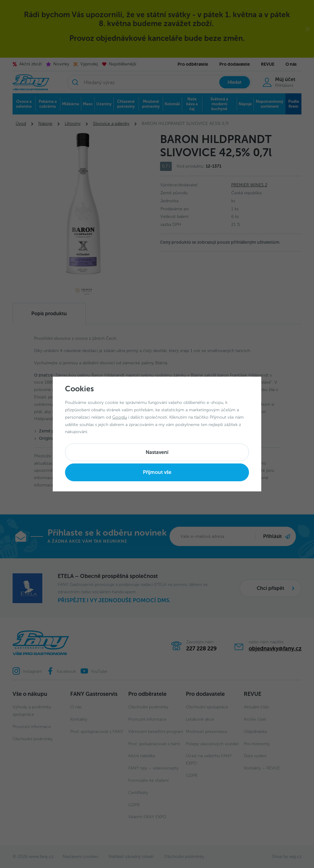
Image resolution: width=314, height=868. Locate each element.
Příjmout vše (157, 472)
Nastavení (157, 452)
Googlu (120, 417)
